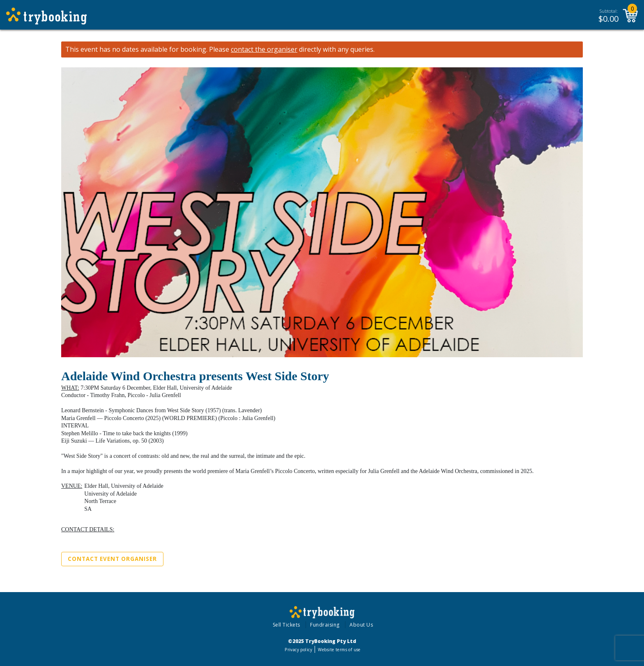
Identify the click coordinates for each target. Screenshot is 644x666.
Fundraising (325, 625)
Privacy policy (298, 650)
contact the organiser (264, 49)
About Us (361, 625)
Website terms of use (339, 650)
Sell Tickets (286, 625)
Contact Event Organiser (112, 559)
